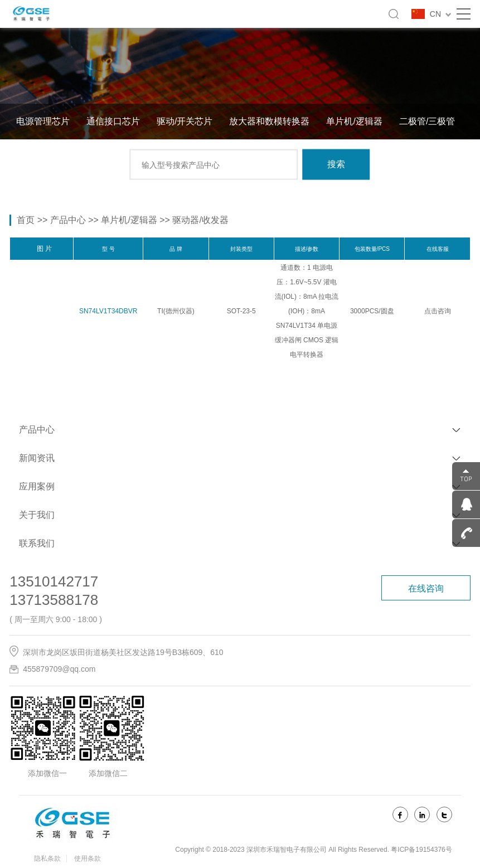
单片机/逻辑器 (354, 121)
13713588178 (54, 600)
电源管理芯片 (43, 121)
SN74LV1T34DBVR (108, 311)
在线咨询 (426, 588)
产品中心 (68, 220)
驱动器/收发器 (200, 220)
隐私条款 (47, 859)
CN (440, 14)
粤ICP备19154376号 (421, 850)
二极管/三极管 (427, 121)
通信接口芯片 (113, 121)
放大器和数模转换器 (269, 121)
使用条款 (88, 859)
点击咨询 (438, 311)
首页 (26, 220)
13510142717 (54, 581)
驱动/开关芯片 (185, 121)
